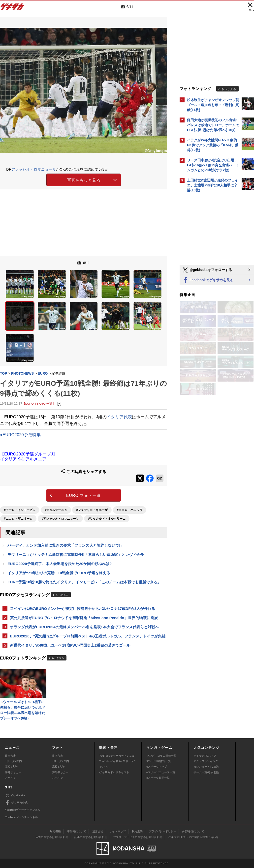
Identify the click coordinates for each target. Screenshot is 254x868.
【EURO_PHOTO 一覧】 (39, 404)
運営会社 (98, 831)
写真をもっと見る (84, 180)
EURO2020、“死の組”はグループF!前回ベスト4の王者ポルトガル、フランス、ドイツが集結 (88, 636)
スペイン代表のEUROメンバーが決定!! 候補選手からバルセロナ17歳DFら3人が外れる (82, 609)
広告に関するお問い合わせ (52, 837)
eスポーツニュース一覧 (161, 772)
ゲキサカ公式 (16, 803)
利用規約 (137, 831)
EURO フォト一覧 (84, 495)
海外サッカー (13, 772)
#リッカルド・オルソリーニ (107, 519)
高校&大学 (11, 767)
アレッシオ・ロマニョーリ (34, 169)
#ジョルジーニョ (56, 510)
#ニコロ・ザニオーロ (18, 519)
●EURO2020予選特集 (20, 435)
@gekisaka (15, 795)
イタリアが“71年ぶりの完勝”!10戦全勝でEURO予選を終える (59, 573)
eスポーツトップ (157, 767)
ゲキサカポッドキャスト (114, 772)
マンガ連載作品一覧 (159, 761)
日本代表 (10, 756)
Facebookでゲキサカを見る (208, 280)
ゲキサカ (12, 8)
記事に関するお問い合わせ (91, 837)
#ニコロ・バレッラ (130, 510)
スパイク (10, 778)
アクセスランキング (206, 761)
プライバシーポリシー (162, 831)
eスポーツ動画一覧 (158, 778)
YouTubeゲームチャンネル (21, 817)
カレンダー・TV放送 (206, 767)
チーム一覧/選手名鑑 (206, 772)
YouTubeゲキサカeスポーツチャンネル (118, 764)
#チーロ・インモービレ (20, 510)
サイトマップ (118, 831)
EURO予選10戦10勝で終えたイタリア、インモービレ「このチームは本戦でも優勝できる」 (84, 582)
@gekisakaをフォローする (207, 270)
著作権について (77, 831)
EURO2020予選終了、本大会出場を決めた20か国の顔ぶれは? (60, 564)
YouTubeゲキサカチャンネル (117, 756)
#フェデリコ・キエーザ (92, 510)
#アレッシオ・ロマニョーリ (60, 519)
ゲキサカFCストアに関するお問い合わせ (193, 837)
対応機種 (55, 831)
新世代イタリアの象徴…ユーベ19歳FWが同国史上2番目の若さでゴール (70, 645)
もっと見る (62, 595)
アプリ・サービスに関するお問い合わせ (138, 837)
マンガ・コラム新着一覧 (161, 756)
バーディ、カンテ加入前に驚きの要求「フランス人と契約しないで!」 (66, 545)
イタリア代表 (119, 417)
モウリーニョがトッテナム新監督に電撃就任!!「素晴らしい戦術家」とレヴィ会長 (76, 554)
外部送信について (193, 831)
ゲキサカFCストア (205, 756)
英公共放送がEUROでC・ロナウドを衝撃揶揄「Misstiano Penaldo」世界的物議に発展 (84, 618)
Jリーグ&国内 (13, 761)
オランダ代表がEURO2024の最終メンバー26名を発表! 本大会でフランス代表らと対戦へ (84, 627)
